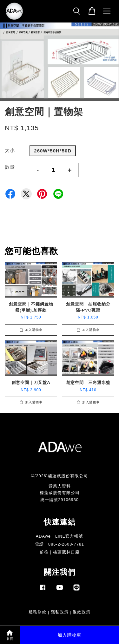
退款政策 (82, 612)
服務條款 (37, 612)
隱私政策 (60, 612)
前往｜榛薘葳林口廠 (60, 552)
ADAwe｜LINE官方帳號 (60, 536)
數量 (10, 167)
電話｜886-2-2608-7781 (60, 544)
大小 (10, 150)
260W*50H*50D (53, 151)
